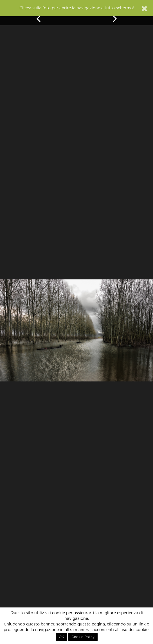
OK (61, 637)
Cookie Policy (83, 637)
